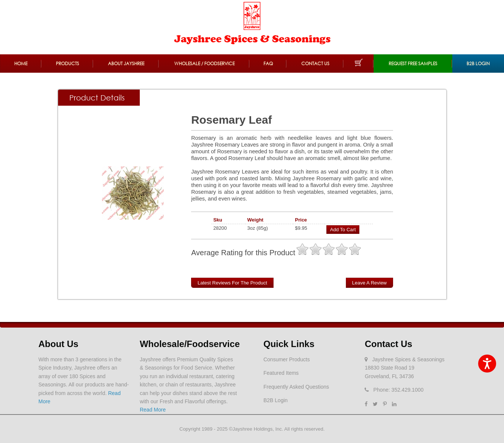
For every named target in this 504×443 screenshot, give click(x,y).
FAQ (268, 64)
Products (67, 64)
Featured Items (281, 373)
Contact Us (315, 64)
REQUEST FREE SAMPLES (413, 64)
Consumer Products (287, 359)
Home (21, 64)
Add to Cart (343, 230)
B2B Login (478, 64)
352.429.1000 (408, 390)
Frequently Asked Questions (296, 387)
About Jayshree (126, 64)
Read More (153, 410)
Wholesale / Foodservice (204, 64)
